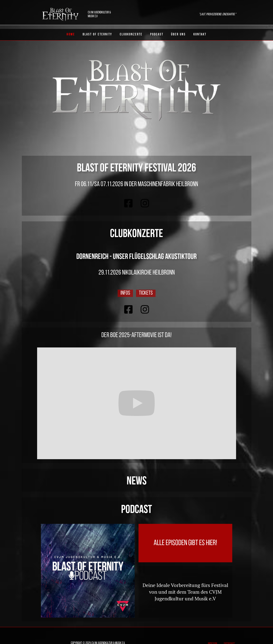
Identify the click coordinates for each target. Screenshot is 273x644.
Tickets (146, 293)
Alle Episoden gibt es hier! (185, 543)
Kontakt (200, 35)
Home (71, 35)
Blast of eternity (97, 35)
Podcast (157, 35)
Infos (125, 293)
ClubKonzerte (131, 35)
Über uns (178, 35)
